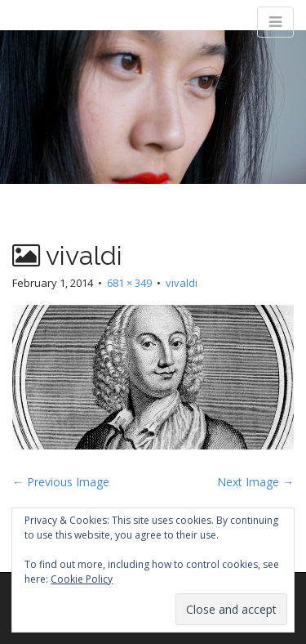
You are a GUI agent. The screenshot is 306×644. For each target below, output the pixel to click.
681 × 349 (129, 283)
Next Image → (255, 482)
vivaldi (182, 283)
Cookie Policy (82, 579)
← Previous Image (61, 482)
